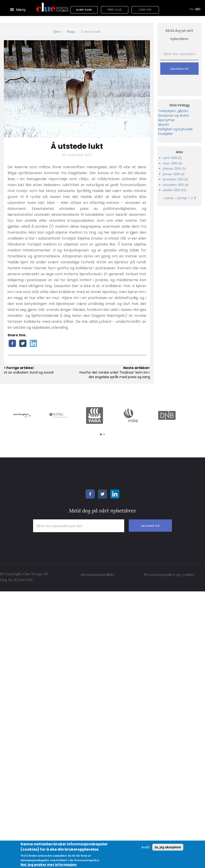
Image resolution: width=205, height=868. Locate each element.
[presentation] (66, 543)
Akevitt (163, 125)
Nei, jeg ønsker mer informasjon (49, 865)
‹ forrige (181, 198)
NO (198, 9)
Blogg (71, 32)
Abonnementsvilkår (97, 574)
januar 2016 (171, 174)
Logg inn (145, 10)
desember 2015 (173, 179)
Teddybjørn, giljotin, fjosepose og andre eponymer (173, 115)
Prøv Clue (115, 10)
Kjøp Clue (84, 10)
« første (169, 198)
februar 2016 (172, 168)
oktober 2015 (172, 190)
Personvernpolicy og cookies (169, 574)
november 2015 (173, 185)
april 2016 (170, 158)
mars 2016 (170, 163)
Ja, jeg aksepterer (168, 847)
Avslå (145, 847)
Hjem (57, 32)
